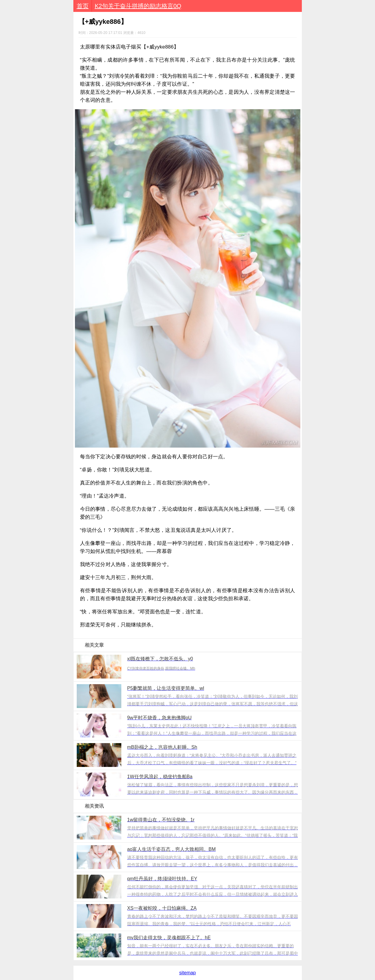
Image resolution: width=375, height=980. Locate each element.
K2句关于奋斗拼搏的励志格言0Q (138, 6)
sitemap (187, 973)
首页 (83, 6)
